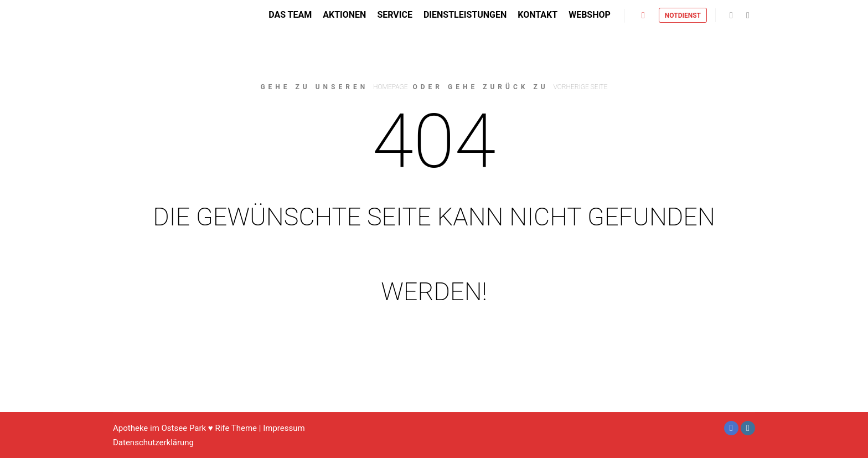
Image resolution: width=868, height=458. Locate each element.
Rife (222, 428)
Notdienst (683, 19)
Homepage (390, 87)
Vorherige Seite (581, 87)
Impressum (284, 428)
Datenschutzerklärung (153, 442)
